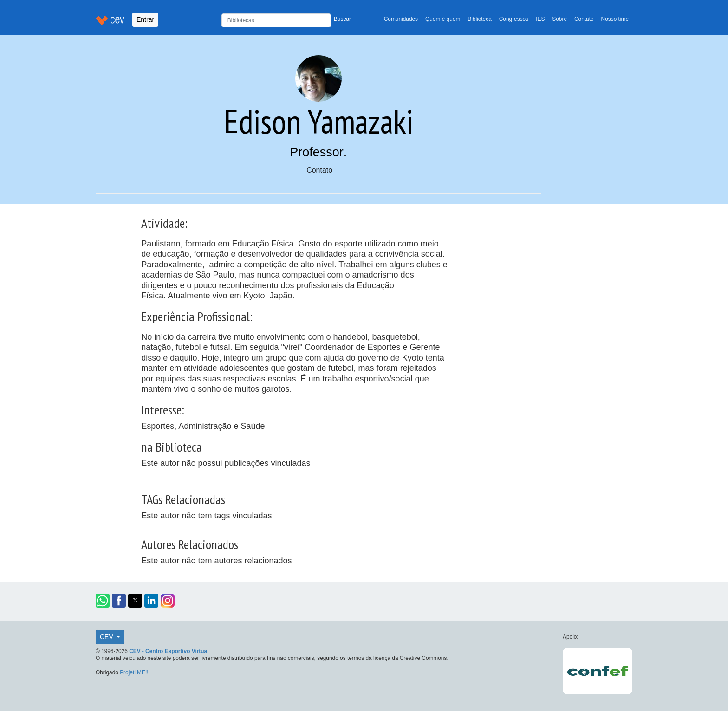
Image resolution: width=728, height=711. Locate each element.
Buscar (342, 19)
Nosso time (615, 19)
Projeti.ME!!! (135, 672)
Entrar (145, 19)
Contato (584, 19)
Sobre (559, 19)
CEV (107, 637)
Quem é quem (443, 19)
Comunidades (401, 19)
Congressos (514, 19)
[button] (103, 601)
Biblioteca (480, 19)
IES (540, 19)
